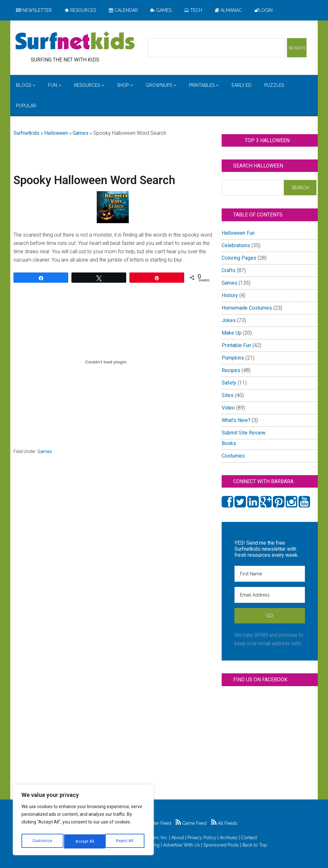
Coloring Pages (239, 258)
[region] (83, 822)
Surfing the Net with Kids (75, 41)
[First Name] (270, 574)
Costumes (233, 456)
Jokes (229, 320)
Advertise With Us (181, 845)
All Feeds (224, 823)
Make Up (232, 333)
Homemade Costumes (247, 308)
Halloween (56, 133)
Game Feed (191, 823)
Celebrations (236, 245)
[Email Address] (270, 595)
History (230, 295)
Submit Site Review (244, 433)
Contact (249, 838)
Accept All (125, 841)
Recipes (231, 370)
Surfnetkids (26, 133)
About (178, 838)
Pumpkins (233, 358)
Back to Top (255, 845)
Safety (229, 383)
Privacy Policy (202, 838)
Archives (229, 838)
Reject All (84, 841)
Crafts (229, 270)
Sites (228, 395)
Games (81, 133)
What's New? (236, 420)
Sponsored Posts (221, 845)
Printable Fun (236, 345)
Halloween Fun (238, 233)
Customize (42, 841)
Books (229, 443)
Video (228, 408)
